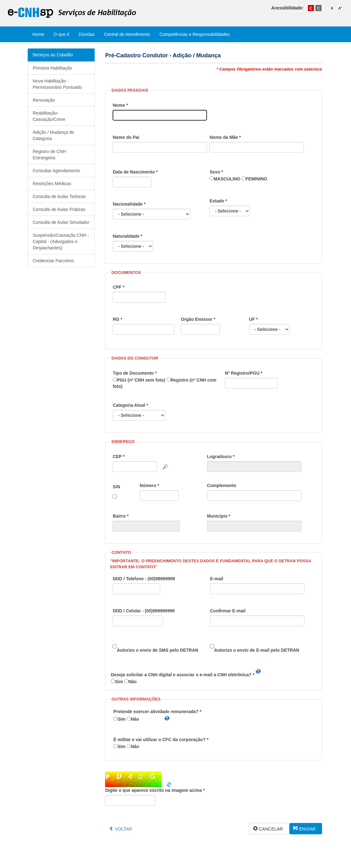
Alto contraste (318, 8)
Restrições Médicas (52, 184)
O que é (61, 34)
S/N (116, 493)
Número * (159, 492)
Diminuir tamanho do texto (332, 8)
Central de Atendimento (127, 34)
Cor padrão (311, 8)
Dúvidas (87, 34)
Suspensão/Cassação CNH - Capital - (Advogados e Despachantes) (61, 241)
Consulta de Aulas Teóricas (59, 196)
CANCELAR (272, 829)
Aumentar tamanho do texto (340, 8)
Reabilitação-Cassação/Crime (49, 116)
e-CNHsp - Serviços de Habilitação (72, 13)
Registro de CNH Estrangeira (49, 155)
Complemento (254, 492)
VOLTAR (124, 829)
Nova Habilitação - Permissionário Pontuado (57, 84)
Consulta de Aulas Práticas (59, 209)
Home (38, 34)
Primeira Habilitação (52, 68)
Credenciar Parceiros (53, 261)
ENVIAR (309, 829)
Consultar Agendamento (56, 171)
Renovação (44, 100)
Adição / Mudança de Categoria (53, 135)
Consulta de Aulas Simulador (61, 222)
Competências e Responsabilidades (195, 34)
